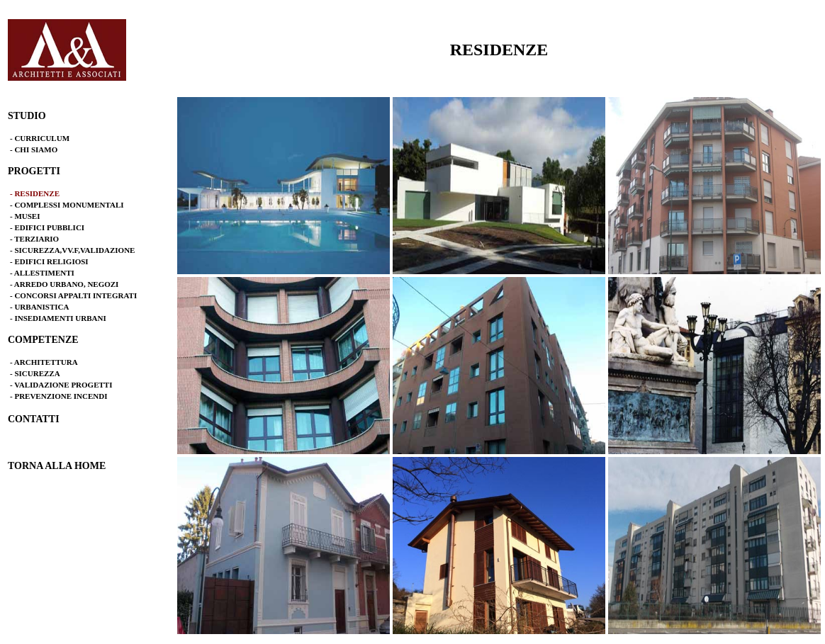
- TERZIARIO (34, 239)
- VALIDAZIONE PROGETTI (61, 385)
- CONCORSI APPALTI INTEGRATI (73, 295)
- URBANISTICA (39, 307)
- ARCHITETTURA (44, 362)
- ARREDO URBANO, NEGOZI (64, 284)
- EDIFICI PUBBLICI (47, 227)
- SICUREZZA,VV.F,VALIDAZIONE (72, 250)
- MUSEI (25, 216)
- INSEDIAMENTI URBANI (58, 318)
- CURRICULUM (40, 138)
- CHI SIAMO (34, 149)
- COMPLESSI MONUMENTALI (67, 205)
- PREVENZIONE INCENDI (59, 396)
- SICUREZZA (35, 373)
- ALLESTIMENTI (42, 273)
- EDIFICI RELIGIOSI (49, 261)
